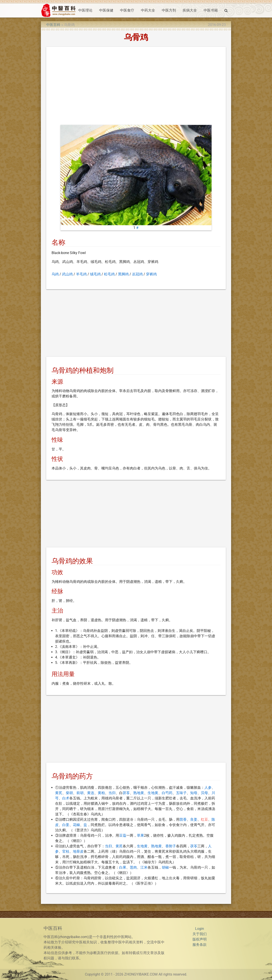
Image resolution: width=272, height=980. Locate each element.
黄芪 (59, 793)
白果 (123, 867)
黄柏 (101, 793)
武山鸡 (67, 274)
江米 (144, 867)
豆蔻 (123, 835)
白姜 (66, 825)
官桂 (66, 851)
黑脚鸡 (123, 274)
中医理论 (85, 10)
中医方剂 (169, 10)
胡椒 (165, 867)
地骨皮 (78, 851)
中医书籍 (211, 10)
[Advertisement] (136, 87)
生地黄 (153, 793)
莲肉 (133, 867)
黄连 (91, 793)
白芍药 (167, 793)
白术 (66, 798)
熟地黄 (139, 793)
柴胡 (69, 793)
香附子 (171, 846)
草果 (140, 835)
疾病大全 (190, 10)
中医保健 (106, 10)
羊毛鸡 (81, 274)
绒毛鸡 (95, 274)
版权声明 (200, 939)
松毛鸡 (109, 274)
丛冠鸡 (137, 274)
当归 (112, 793)
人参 (208, 788)
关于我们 (200, 934)
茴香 (183, 819)
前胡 (80, 793)
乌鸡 (55, 274)
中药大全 (148, 10)
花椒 (76, 825)
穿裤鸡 (151, 274)
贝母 (204, 793)
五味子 (181, 793)
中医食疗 (127, 10)
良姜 (194, 819)
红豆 (204, 819)
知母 (194, 793)
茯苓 (126, 793)
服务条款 (200, 945)
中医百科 (53, 25)
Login (200, 929)
